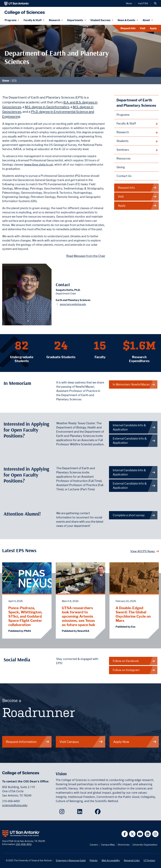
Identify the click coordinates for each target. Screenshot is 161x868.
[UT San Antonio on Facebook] (125, 834)
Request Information (28, 742)
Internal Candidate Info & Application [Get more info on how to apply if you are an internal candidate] (134, 472)
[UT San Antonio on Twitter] (132, 834)
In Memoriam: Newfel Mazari (134, 384)
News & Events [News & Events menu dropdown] (126, 20)
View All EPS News (145, 551)
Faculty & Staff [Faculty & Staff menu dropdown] (33, 20)
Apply (153, 28)
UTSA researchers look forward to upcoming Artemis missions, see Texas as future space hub (78, 616)
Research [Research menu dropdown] (54, 20)
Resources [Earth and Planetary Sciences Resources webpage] (123, 158)
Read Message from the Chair (86, 256)
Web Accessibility (111, 860)
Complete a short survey (134, 515)
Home (6, 81)
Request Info (128, 28)
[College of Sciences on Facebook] (98, 813)
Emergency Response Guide (71, 860)
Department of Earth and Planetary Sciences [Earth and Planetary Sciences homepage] (136, 103)
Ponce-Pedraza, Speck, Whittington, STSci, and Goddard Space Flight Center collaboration (25, 616)
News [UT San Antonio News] (129, 3)
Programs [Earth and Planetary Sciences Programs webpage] (123, 115)
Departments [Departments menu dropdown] (75, 20)
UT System (149, 860)
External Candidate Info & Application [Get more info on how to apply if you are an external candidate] (134, 486)
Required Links (132, 860)
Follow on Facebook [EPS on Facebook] (134, 661)
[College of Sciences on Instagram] (63, 813)
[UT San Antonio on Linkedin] (148, 834)
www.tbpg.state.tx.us (39, 165)
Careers (94, 845)
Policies (93, 860)
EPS (14, 81)
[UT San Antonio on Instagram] (155, 834)
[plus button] (137, 124)
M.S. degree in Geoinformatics (47, 107)
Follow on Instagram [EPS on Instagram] (134, 670)
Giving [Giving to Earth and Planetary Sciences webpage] (121, 167)
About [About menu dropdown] (146, 20)
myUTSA (143, 3)
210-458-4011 (24, 844)
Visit (143, 28)
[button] (155, 3)
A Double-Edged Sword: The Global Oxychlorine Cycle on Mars (133, 614)
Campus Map (108, 845)
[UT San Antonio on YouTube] (140, 834)
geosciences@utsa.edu (73, 304)
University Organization (145, 845)
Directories (124, 845)
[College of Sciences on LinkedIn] (80, 813)
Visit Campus (81, 742)
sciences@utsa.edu (15, 805)
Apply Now (135, 742)
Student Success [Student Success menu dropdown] (100, 20)
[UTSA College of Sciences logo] (24, 11)
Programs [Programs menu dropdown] (11, 20)
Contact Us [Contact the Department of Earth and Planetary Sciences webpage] (124, 176)
